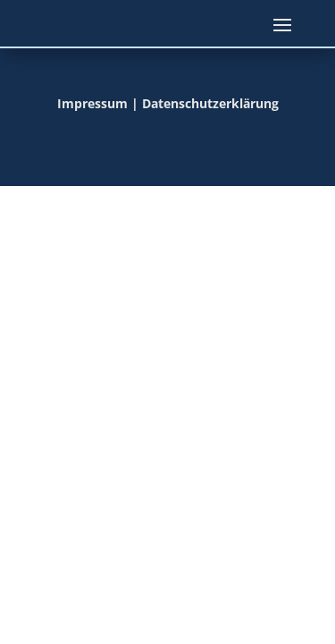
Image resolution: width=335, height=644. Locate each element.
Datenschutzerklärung (210, 103)
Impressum (92, 103)
